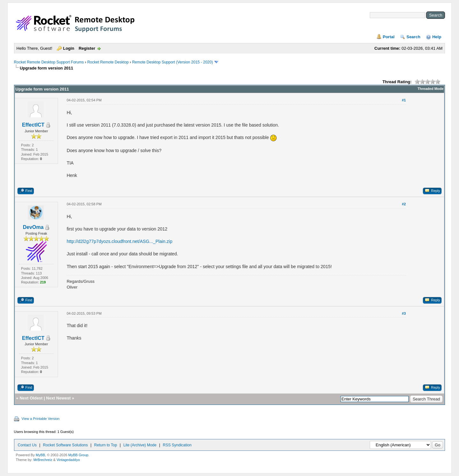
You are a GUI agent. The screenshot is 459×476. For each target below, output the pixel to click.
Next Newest (58, 398)
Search (413, 37)
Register (87, 48)
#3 (404, 313)
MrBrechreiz (43, 460)
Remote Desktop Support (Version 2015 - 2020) (172, 62)
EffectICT (33, 125)
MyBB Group (78, 455)
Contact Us (27, 445)
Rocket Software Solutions (66, 445)
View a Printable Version (41, 419)
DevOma (33, 227)
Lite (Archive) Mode (140, 445)
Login (69, 48)
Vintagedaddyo (68, 460)
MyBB (40, 455)
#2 (404, 204)
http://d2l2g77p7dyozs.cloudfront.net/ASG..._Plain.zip (120, 241)
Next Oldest (31, 398)
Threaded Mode (430, 89)
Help (437, 37)
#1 (404, 100)
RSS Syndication (177, 445)
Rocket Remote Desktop (108, 62)
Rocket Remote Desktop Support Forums (49, 62)
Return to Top (106, 445)
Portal (389, 37)
